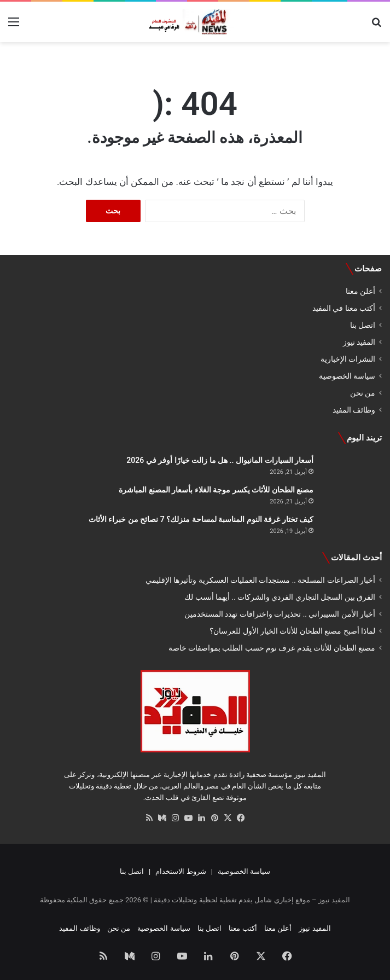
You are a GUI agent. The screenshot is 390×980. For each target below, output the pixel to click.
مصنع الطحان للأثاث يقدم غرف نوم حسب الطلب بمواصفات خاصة (272, 648)
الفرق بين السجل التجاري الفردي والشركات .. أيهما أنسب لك (280, 597)
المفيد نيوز (359, 342)
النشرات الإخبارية (348, 359)
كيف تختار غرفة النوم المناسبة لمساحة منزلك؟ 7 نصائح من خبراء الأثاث (201, 519)
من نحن (363, 393)
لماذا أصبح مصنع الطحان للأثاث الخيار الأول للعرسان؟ (292, 631)
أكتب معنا (243, 928)
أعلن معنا (360, 291)
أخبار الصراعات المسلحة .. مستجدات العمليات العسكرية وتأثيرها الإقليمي (260, 580)
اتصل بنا (363, 325)
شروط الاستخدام (181, 871)
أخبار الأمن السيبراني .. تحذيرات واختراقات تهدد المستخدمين (280, 614)
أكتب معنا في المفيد (344, 308)
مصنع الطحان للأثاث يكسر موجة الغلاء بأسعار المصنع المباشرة (216, 490)
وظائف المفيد (354, 410)
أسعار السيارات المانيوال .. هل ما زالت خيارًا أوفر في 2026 (220, 460)
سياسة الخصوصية (347, 376)
